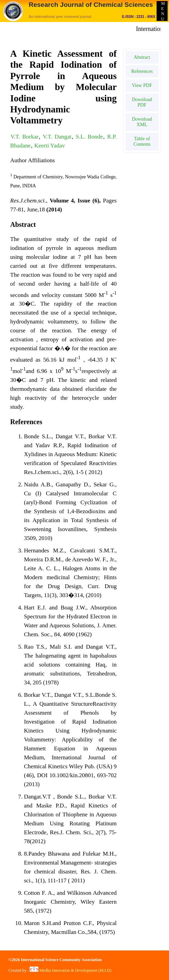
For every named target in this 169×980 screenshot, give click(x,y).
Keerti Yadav (49, 146)
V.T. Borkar (25, 137)
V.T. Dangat (57, 137)
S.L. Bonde (89, 137)
